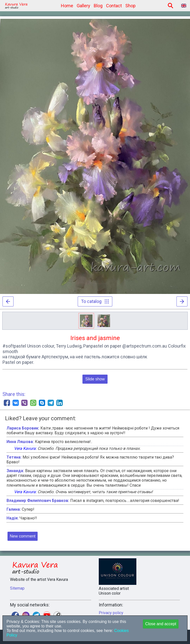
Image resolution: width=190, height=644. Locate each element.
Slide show (95, 379)
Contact (114, 6)
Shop (130, 6)
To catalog (95, 301)
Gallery (83, 6)
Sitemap (17, 588)
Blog (98, 6)
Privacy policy (111, 613)
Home (67, 6)
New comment (23, 536)
